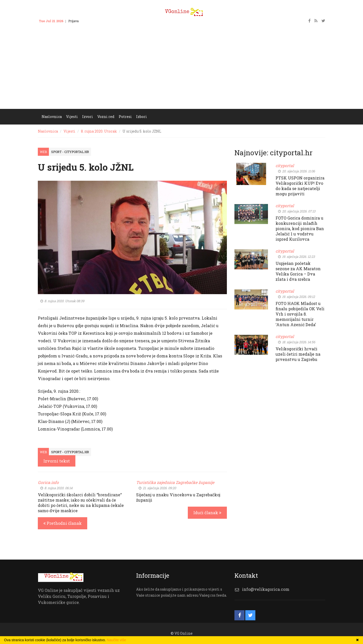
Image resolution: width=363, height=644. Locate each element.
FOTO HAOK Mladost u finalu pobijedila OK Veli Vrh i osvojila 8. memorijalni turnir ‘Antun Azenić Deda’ (300, 314)
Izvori (88, 117)
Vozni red (106, 117)
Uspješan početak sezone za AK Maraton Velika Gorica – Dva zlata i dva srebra (298, 271)
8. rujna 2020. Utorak (99, 131)
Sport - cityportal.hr (70, 152)
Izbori (142, 117)
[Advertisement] (181, 71)
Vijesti (72, 117)
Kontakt (89, 21)
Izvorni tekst (57, 461)
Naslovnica (52, 117)
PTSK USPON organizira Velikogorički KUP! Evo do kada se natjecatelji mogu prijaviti (300, 186)
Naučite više (116, 640)
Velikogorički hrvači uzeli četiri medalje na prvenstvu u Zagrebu (298, 354)
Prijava (73, 21)
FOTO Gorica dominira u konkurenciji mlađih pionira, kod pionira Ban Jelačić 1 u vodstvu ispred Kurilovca (300, 228)
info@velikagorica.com (266, 589)
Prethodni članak (63, 523)
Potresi (125, 117)
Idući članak (207, 513)
